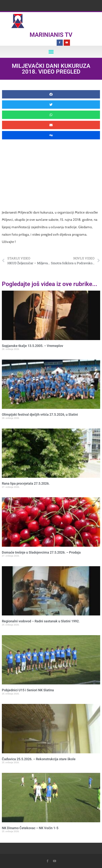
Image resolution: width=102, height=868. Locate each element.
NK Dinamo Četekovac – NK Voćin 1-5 (30, 828)
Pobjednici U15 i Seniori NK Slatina (28, 690)
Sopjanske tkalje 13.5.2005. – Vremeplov (32, 346)
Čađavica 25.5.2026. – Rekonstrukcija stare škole (39, 759)
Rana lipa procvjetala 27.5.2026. (26, 483)
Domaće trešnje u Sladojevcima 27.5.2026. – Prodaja (41, 552)
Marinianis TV (51, 35)
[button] (51, 52)
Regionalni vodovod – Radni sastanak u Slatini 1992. (41, 621)
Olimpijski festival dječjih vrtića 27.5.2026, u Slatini (40, 414)
